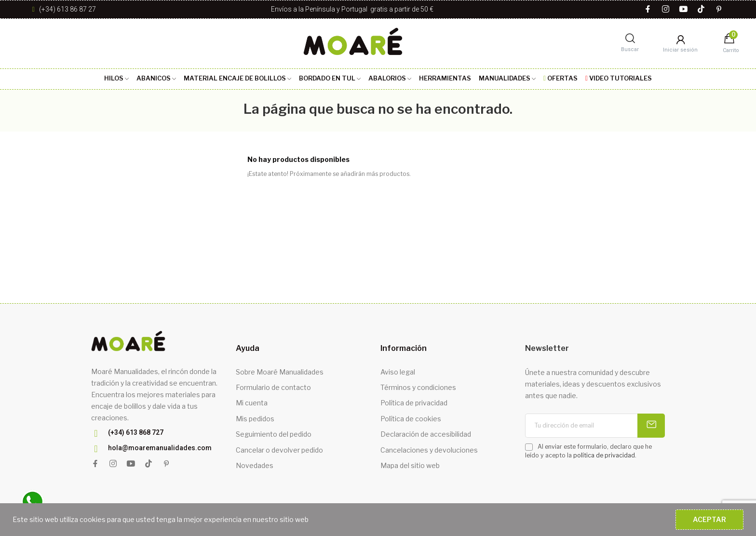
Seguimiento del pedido (274, 434)
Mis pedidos (255, 419)
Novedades (255, 465)
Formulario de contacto (273, 387)
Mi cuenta (252, 403)
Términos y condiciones (418, 387)
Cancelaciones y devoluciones (429, 450)
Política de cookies (411, 419)
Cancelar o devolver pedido (279, 450)
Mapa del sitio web (410, 465)
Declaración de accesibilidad (426, 434)
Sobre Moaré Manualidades (280, 372)
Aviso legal (398, 372)
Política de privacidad (414, 403)
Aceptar (709, 519)
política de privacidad (604, 455)
